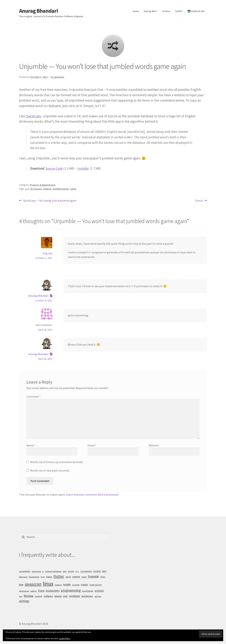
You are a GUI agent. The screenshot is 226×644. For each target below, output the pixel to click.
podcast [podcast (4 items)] (33, 591)
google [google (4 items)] (84, 577)
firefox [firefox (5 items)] (49, 577)
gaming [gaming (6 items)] (76, 577)
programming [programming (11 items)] (71, 590)
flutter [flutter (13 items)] (59, 576)
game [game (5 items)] (68, 577)
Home (136, 11)
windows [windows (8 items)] (75, 596)
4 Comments (57, 77)
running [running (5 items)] (38, 596)
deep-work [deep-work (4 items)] (23, 577)
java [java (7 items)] (21, 584)
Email (92, 445)
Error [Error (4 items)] (43, 577)
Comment (34, 396)
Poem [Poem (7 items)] (41, 591)
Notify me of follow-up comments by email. (57, 462)
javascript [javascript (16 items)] (33, 584)
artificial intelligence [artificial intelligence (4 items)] (53, 571)
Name (31, 445)
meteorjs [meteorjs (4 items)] (58, 585)
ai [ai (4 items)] (43, 571)
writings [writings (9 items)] (24, 601)
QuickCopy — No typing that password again (50, 201)
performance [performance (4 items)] (24, 591)
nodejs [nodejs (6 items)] (84, 585)
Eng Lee (47, 253)
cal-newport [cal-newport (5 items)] (86, 571)
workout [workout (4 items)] (98, 596)
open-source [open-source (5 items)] (96, 585)
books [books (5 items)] (71, 571)
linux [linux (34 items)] (48, 584)
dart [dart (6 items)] (104, 571)
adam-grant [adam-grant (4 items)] (36, 571)
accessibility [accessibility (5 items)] (25, 571)
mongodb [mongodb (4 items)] (76, 585)
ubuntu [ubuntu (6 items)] (58, 596)
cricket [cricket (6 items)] (97, 571)
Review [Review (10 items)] (29, 596)
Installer (83, 168)
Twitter (179, 11)
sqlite (73, 189)
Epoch (199, 201)
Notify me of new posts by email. (50, 470)
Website (154, 445)
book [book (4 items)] (65, 571)
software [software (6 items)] (48, 596)
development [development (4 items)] (34, 577)
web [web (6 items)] (65, 596)
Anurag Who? (151, 11)
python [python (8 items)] (99, 591)
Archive (166, 11)
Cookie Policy (65, 638)
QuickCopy (33, 116)
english (47, 189)
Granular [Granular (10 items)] (93, 576)
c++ (27, 189)
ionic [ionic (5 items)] (103, 577)
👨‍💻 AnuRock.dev (196, 11)
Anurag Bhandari (38, 11)
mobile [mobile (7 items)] (67, 584)
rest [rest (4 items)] (21, 596)
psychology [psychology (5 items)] (88, 591)
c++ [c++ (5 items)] (77, 571)
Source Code (54, 168)
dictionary (36, 189)
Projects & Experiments (43, 185)
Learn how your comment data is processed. (92, 494)
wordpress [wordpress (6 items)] (87, 596)
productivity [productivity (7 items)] (53, 591)
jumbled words (61, 189)
